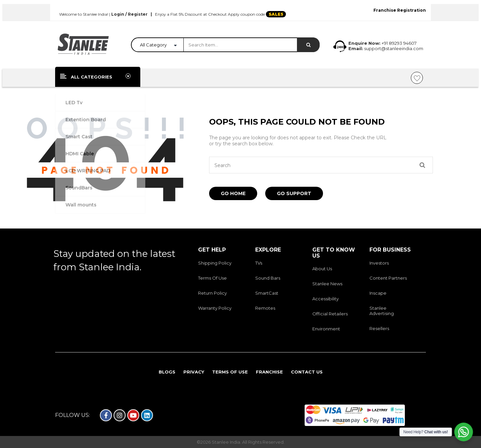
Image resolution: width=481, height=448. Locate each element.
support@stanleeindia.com (393, 48)
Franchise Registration (400, 10)
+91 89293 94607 (399, 43)
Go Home (233, 193)
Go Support (294, 193)
